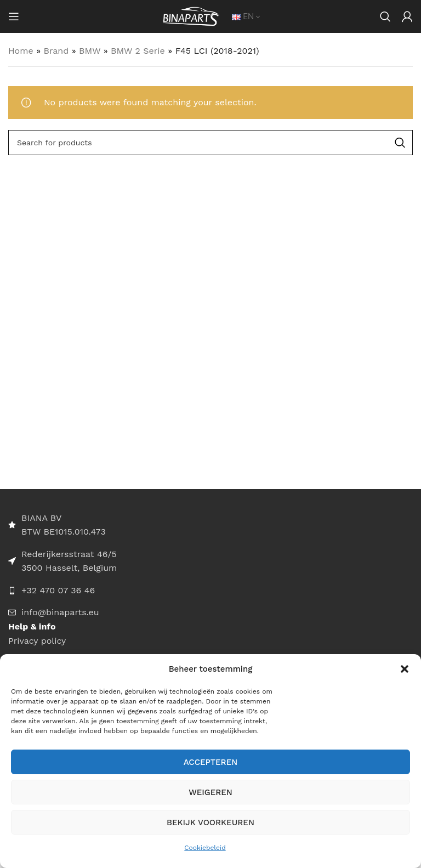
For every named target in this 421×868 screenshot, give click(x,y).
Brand (56, 51)
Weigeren (210, 792)
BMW (90, 51)
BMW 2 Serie (138, 51)
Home (21, 51)
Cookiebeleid (205, 848)
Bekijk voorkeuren (210, 822)
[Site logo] (191, 16)
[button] (405, 669)
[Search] (385, 16)
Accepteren (211, 762)
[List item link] (210, 591)
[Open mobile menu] (14, 16)
